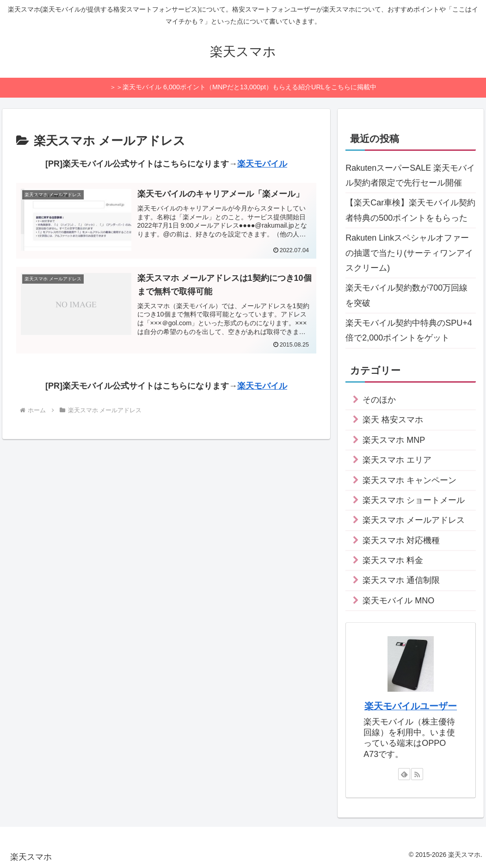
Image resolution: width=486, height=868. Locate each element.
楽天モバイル (262, 164)
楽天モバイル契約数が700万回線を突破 (406, 295)
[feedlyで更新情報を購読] (404, 774)
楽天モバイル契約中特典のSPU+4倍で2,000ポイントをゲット (409, 330)
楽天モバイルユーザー (411, 706)
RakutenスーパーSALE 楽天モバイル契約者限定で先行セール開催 (410, 175)
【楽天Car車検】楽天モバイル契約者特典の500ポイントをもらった (410, 210)
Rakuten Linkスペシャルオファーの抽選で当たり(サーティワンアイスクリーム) (409, 253)
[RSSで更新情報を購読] (417, 774)
